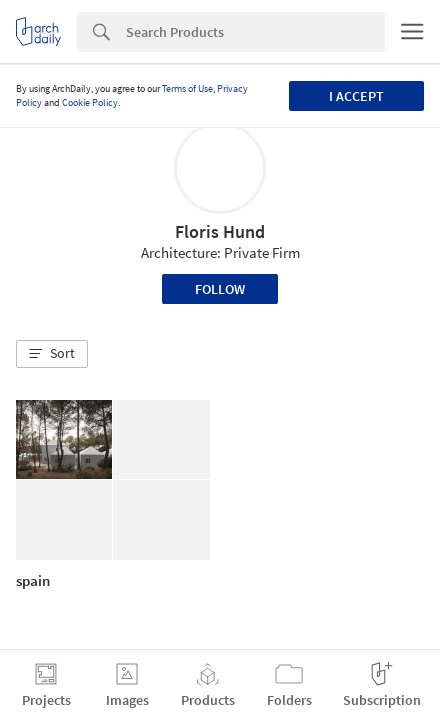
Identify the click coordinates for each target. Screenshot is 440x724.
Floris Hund (220, 231)
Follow (220, 289)
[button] (52, 354)
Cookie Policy (90, 102)
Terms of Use (187, 88)
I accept (356, 96)
